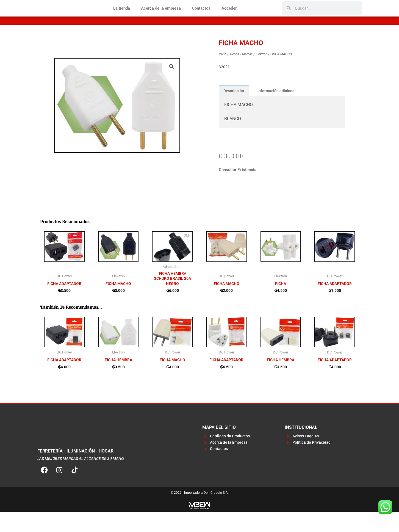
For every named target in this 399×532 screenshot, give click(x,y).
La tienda (122, 17)
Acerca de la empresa (161, 17)
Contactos (201, 17)
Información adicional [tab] (279, 109)
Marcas (247, 72)
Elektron (261, 72)
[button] (171, 85)
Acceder (229, 17)
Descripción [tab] (235, 109)
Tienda (234, 72)
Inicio (223, 72)
